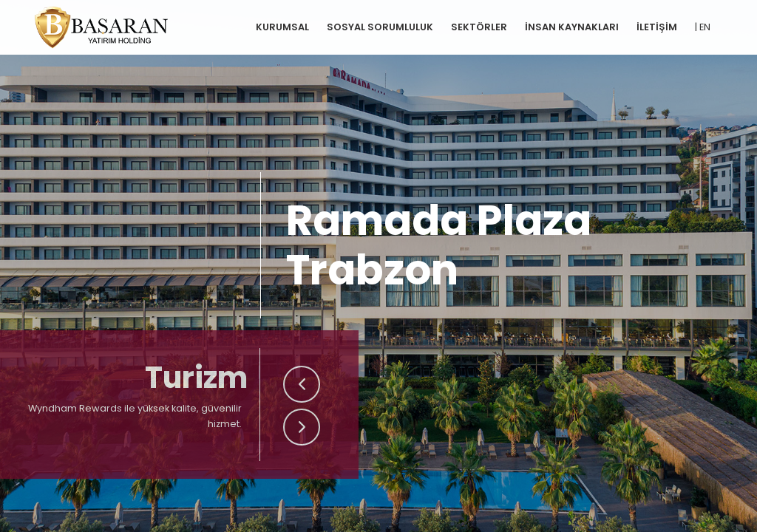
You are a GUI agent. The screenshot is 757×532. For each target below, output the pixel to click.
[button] (302, 384)
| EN (703, 27)
